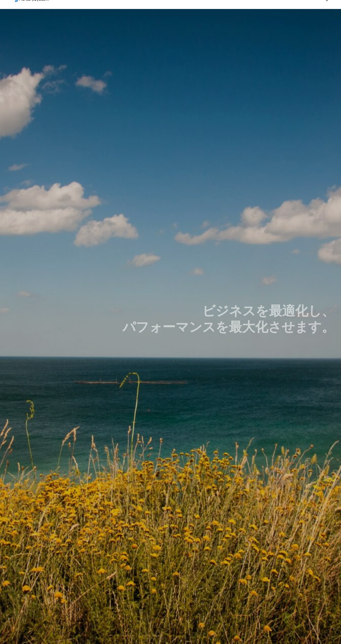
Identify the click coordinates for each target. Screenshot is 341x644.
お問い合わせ (295, 11)
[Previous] (327, 8)
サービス (266, 11)
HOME (242, 11)
